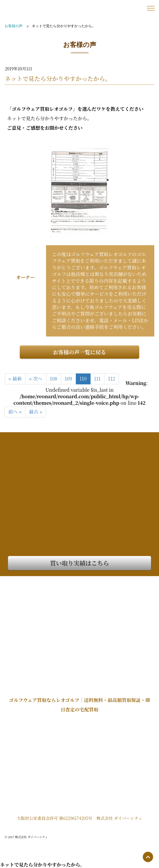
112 (112, 379)
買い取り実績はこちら (80, 563)
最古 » (36, 412)
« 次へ (36, 379)
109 (68, 379)
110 (83, 379)
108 (54, 379)
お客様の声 (14, 26)
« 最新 (15, 379)
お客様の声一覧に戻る (80, 352)
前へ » (15, 412)
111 (97, 379)
